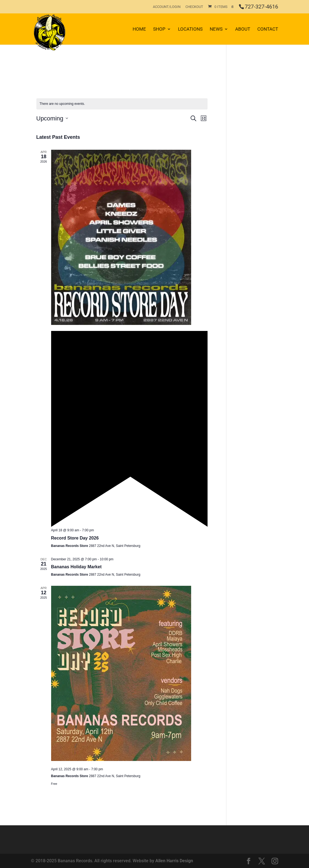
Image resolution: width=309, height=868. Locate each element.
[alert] (122, 104)
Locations (190, 29)
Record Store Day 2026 (75, 538)
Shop (159, 29)
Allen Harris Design (174, 861)
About (243, 29)
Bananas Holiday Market (76, 567)
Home (139, 29)
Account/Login (167, 7)
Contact (268, 29)
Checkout (194, 7)
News (216, 29)
